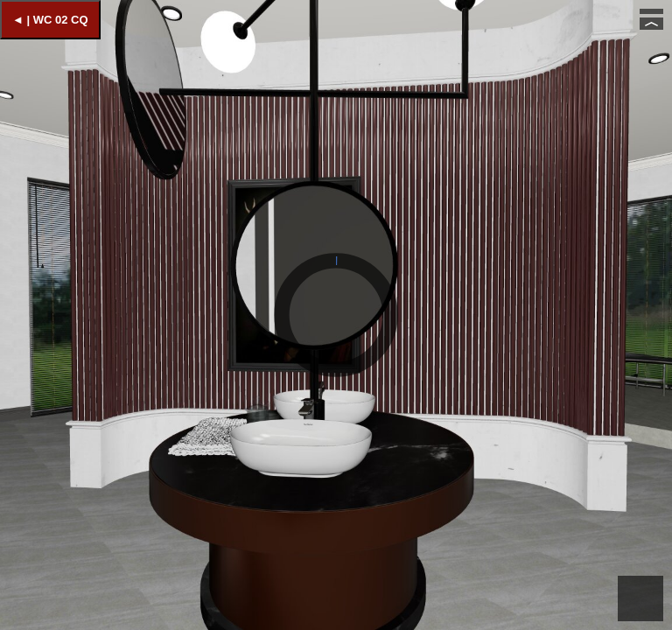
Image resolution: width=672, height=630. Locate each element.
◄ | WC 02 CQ (50, 20)
